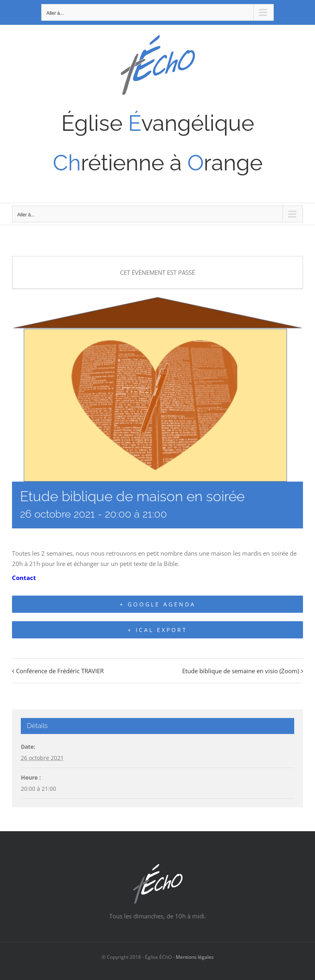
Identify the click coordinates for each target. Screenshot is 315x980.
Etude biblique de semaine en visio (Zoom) (241, 671)
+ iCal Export (157, 630)
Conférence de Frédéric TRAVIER (60, 671)
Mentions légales (195, 957)
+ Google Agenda (158, 604)
